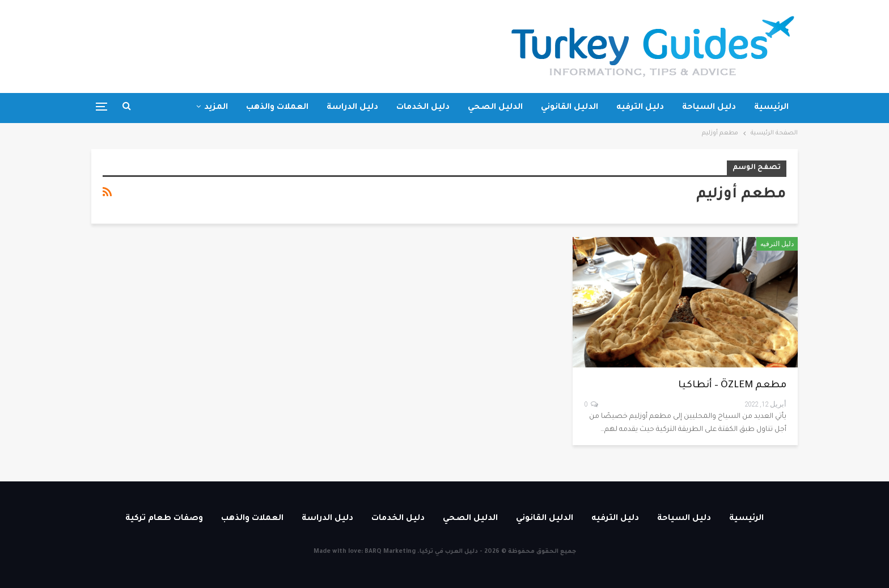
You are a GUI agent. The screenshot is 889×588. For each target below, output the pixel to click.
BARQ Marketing (390, 552)
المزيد (216, 108)
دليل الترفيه (640, 108)
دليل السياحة (709, 108)
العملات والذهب (277, 108)
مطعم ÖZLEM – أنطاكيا (732, 386)
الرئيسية (771, 108)
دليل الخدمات (423, 108)
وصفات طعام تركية (164, 519)
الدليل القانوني (570, 108)
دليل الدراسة (352, 108)
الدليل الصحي (495, 108)
